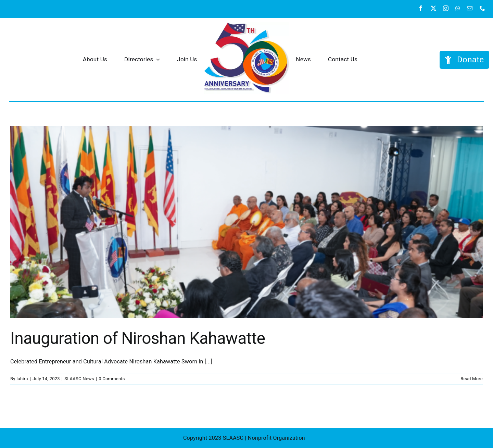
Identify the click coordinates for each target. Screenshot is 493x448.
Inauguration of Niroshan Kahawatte (138, 338)
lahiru (22, 379)
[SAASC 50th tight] (246, 24)
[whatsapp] (458, 8)
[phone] (482, 8)
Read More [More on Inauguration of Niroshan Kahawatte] (472, 379)
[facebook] (421, 8)
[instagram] (446, 8)
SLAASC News (79, 379)
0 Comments (112, 379)
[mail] (470, 8)
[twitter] (433, 8)
